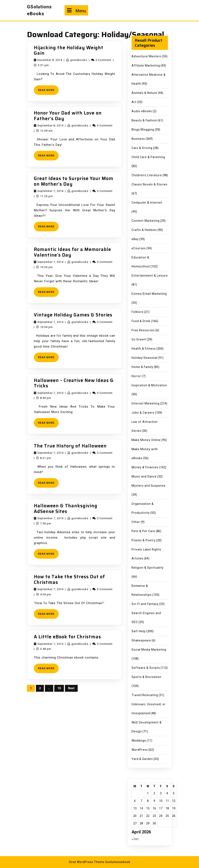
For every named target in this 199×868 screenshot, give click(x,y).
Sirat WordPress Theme (87, 862)
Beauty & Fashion (144, 120)
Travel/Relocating (145, 695)
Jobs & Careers (143, 413)
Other (136, 522)
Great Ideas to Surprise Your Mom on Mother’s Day (74, 181)
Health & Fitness (144, 349)
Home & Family (142, 367)
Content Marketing (146, 221)
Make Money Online (146, 440)
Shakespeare (141, 641)
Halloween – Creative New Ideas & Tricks (74, 383)
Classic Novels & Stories (150, 185)
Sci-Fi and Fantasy (145, 604)
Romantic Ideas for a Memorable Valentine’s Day (72, 252)
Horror (136, 376)
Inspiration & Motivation (149, 385)
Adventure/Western (146, 56)
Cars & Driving (142, 148)
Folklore (138, 312)
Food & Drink (141, 321)
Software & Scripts (146, 668)
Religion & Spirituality (148, 568)
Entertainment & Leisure (150, 276)
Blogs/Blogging (143, 130)
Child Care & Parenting (148, 157)
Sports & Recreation (146, 677)
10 (59, 688)
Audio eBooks (142, 111)
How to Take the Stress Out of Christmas (69, 579)
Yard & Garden (142, 759)
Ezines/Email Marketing (149, 294)
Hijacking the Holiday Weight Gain (69, 50)
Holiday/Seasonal (144, 358)
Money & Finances (145, 467)
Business (138, 139)
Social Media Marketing (149, 650)
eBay (135, 239)
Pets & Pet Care (143, 531)
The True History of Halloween (70, 446)
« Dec (135, 839)
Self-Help (139, 631)
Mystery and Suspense (149, 486)
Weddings (139, 741)
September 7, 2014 (50, 191)
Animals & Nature (144, 93)
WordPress (140, 750)
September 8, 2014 (50, 125)
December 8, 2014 (50, 60)
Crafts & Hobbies (144, 230)
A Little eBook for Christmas (67, 637)
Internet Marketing (146, 404)
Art (134, 102)
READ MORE (48, 91)
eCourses (139, 248)
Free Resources (143, 330)
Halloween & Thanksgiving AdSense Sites (66, 508)
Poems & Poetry (144, 540)
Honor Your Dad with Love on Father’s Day (68, 116)
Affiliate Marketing (146, 66)
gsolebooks (79, 60)
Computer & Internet (147, 203)
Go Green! (139, 340)
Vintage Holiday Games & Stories (73, 315)
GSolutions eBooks (39, 10)
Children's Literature (147, 175)
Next (71, 688)
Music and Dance (144, 477)
